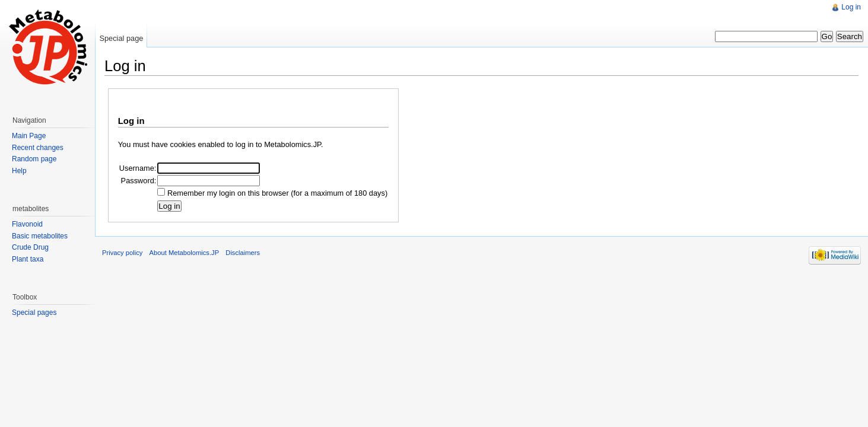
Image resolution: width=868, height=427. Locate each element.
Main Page (29, 136)
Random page (34, 159)
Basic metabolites (40, 236)
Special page (121, 38)
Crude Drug (30, 247)
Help (19, 171)
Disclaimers (243, 253)
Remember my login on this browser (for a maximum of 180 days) (277, 193)
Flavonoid (27, 224)
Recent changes (38, 148)
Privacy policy (122, 253)
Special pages (34, 313)
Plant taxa (28, 259)
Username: (138, 168)
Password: (139, 181)
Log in (851, 7)
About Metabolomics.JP (185, 253)
